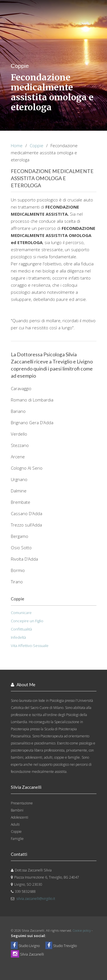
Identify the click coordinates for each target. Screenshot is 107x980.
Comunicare (21, 613)
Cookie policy (82, 930)
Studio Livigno (25, 946)
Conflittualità (21, 629)
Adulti (15, 824)
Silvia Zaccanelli (27, 954)
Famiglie (17, 839)
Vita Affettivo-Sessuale (30, 646)
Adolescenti (20, 817)
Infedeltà (18, 637)
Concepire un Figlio (27, 621)
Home (17, 145)
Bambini (17, 810)
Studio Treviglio (61, 946)
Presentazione (22, 803)
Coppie (37, 145)
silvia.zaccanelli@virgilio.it (36, 899)
